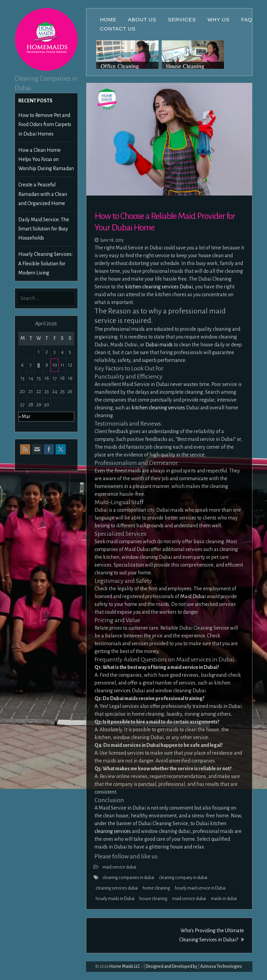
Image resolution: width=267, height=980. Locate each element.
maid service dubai (119, 867)
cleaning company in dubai (183, 878)
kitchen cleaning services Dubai (159, 287)
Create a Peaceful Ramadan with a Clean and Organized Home (43, 194)
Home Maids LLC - (126, 966)
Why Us (218, 19)
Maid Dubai (193, 596)
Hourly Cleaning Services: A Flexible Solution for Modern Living (45, 263)
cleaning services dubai (117, 888)
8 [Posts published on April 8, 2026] (39, 365)
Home (108, 19)
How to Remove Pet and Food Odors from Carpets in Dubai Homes (45, 124)
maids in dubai (224, 899)
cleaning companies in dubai (128, 878)
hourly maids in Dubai (115, 899)
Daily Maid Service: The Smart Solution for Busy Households (44, 229)
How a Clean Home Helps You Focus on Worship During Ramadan (46, 159)
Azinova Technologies (221, 966)
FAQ (247, 19)
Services (182, 19)
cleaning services (113, 831)
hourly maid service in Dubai (200, 888)
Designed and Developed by (171, 966)
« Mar (25, 416)
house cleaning (153, 899)
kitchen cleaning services (158, 408)
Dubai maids (159, 345)
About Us (142, 19)
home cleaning (156, 888)
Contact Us (118, 29)
